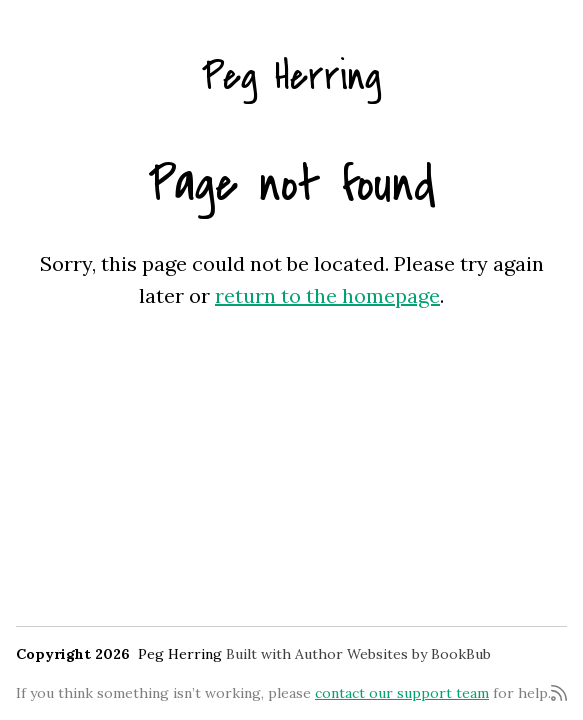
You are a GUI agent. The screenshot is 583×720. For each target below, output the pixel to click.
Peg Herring (292, 76)
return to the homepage (327, 295)
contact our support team (402, 693)
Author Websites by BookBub (393, 654)
